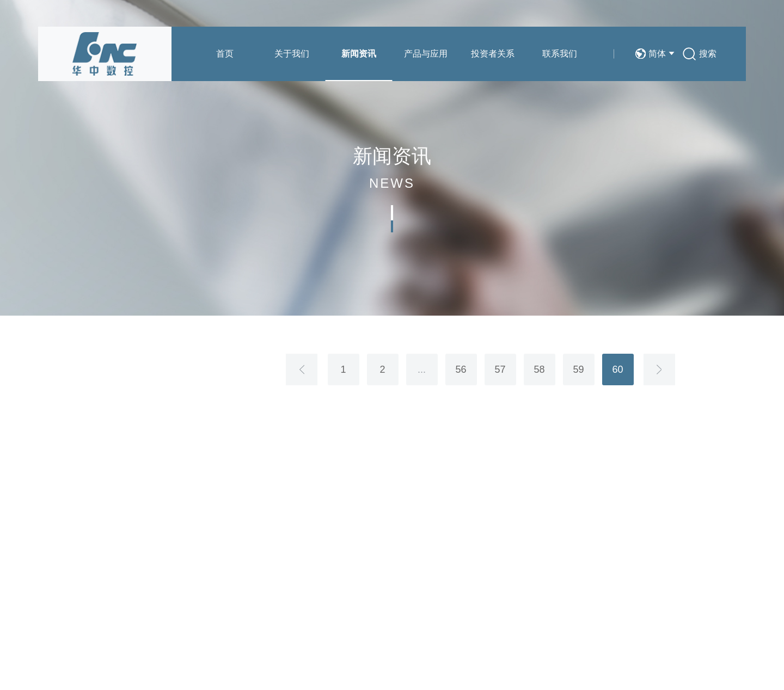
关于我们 (292, 54)
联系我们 (560, 54)
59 (578, 369)
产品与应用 (426, 54)
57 (500, 369)
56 (461, 369)
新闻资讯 (359, 54)
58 (539, 369)
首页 (225, 54)
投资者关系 (493, 54)
